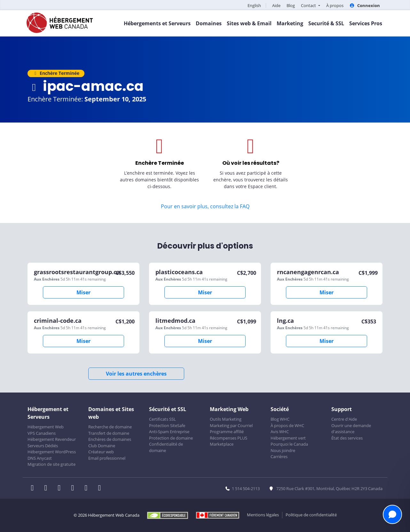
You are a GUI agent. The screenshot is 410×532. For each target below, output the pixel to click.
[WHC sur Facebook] (34, 488)
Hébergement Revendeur (52, 439)
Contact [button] (309, 5)
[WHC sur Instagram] (75, 488)
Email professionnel (107, 458)
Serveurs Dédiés (43, 446)
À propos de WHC (287, 425)
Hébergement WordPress (52, 452)
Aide (276, 5)
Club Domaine (102, 446)
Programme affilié (227, 432)
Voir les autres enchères (136, 374)
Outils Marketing (226, 419)
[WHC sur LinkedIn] (61, 488)
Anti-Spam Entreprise (169, 432)
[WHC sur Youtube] (88, 488)
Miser (83, 292)
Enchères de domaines (110, 439)
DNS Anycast (40, 458)
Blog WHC (280, 419)
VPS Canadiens (42, 433)
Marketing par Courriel (231, 425)
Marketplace (222, 444)
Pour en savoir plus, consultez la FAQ (205, 206)
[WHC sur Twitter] (48, 488)
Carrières (279, 457)
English (254, 5)
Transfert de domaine (109, 433)
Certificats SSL (162, 419)
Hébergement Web (46, 427)
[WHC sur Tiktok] (101, 488)
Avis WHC (280, 432)
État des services (347, 438)
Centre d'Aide (344, 419)
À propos (335, 5)
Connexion (365, 5)
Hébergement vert (288, 438)
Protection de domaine (171, 438)
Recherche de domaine (110, 427)
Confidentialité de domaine (166, 447)
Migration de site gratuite (51, 464)
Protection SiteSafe (167, 425)
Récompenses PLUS (229, 438)
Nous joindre (283, 450)
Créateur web (101, 452)
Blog (291, 5)
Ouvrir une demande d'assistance (351, 429)
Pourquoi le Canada (289, 444)
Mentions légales (263, 515)
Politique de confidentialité (311, 515)
